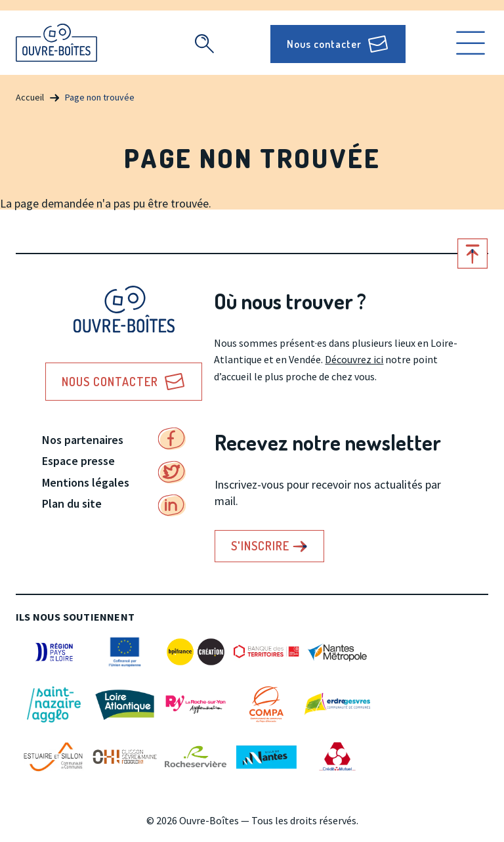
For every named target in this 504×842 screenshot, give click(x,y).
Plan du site (72, 503)
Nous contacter (324, 44)
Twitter (172, 472)
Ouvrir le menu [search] (471, 43)
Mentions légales (86, 482)
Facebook (172, 439)
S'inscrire (260, 546)
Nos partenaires (83, 440)
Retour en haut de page (472, 254)
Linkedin (172, 506)
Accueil (30, 97)
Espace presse (78, 461)
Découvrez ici (354, 359)
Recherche (204, 43)
